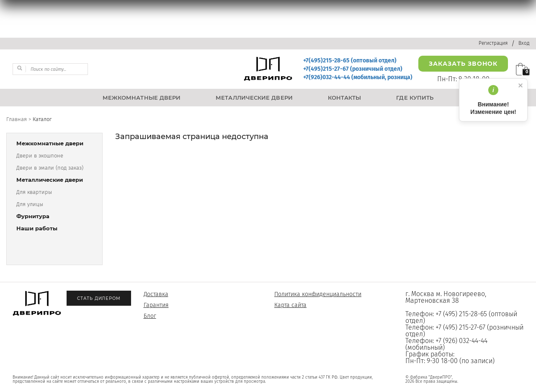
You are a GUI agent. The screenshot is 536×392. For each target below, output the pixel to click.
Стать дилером (99, 298)
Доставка (156, 294)
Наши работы (37, 228)
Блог (150, 316)
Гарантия (156, 305)
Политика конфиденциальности (318, 294)
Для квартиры (34, 192)
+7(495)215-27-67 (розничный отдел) (353, 69)
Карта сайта (290, 305)
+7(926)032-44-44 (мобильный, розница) (358, 77)
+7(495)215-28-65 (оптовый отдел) (350, 61)
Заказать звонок (463, 64)
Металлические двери (50, 180)
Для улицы (30, 204)
